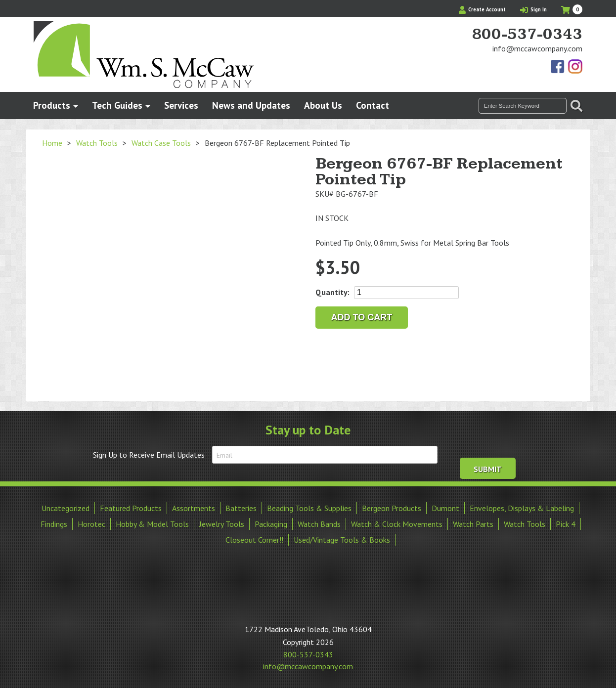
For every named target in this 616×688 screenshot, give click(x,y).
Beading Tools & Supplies (309, 508)
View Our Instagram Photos (575, 67)
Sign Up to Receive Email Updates (149, 455)
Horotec (91, 524)
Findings (54, 524)
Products (52, 105)
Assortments (194, 508)
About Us (323, 105)
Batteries (241, 508)
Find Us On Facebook (558, 67)
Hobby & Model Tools (152, 524)
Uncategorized (66, 508)
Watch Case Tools (161, 143)
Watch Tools (97, 143)
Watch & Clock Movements (397, 524)
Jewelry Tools (222, 524)
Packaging (271, 524)
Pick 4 (566, 524)
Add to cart (362, 317)
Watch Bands (319, 524)
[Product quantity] (406, 293)
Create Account (482, 9)
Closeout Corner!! (254, 540)
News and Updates (251, 105)
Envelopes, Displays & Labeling (522, 508)
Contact (373, 105)
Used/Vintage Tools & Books (342, 540)
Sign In (533, 9)
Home (52, 143)
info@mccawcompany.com (537, 48)
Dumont (445, 508)
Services (181, 105)
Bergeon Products (392, 508)
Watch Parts (473, 524)
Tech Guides (117, 105)
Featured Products (131, 508)
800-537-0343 (527, 35)
